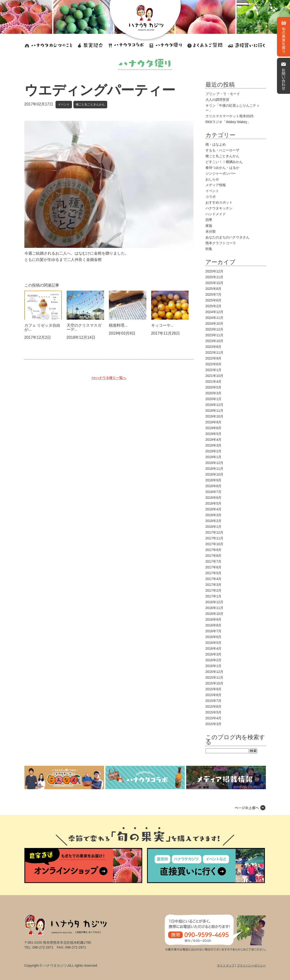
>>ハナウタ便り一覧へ (109, 378)
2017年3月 (214, 585)
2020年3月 (214, 393)
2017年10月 (215, 544)
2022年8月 (214, 364)
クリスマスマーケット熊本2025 (230, 116)
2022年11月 (215, 353)
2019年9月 (214, 422)
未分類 (211, 231)
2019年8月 (214, 428)
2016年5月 (214, 643)
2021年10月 (215, 376)
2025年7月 (214, 295)
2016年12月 (215, 602)
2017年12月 (215, 532)
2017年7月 (214, 561)
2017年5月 (214, 573)
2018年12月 (215, 463)
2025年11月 (215, 277)
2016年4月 (214, 648)
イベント (64, 104)
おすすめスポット (219, 202)
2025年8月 (214, 289)
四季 (209, 220)
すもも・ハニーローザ (222, 150)
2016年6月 (214, 637)
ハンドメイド (216, 214)
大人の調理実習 (217, 100)
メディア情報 (216, 185)
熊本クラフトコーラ (221, 243)
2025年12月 (215, 271)
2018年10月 (215, 474)
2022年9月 (214, 358)
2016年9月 (214, 619)
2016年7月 (214, 631)
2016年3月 (214, 654)
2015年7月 (214, 701)
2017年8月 (214, 556)
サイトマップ (226, 965)
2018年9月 (214, 480)
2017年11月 (215, 538)
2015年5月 (214, 712)
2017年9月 (214, 550)
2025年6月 (214, 300)
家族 (209, 226)
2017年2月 (214, 590)
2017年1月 (214, 596)
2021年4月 (214, 382)
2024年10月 (215, 324)
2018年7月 (214, 492)
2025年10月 (215, 283)
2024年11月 (215, 318)
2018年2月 (214, 521)
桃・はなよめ (216, 144)
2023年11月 (215, 335)
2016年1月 (214, 666)
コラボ (211, 197)
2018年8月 (214, 486)
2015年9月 (214, 689)
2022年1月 (214, 370)
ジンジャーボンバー (221, 173)
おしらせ (212, 179)
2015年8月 (214, 695)
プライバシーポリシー (251, 965)
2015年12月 (215, 672)
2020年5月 (214, 387)
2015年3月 (214, 724)
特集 (209, 249)
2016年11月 (215, 608)
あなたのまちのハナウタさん (227, 237)
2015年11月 (215, 678)
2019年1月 (214, 457)
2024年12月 (215, 312)
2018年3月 (214, 515)
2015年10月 (215, 683)
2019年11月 (215, 411)
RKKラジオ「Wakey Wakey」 (228, 122)
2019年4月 (214, 440)
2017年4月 (214, 579)
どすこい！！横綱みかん (224, 162)
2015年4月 (214, 718)
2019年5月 (214, 434)
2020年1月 (214, 399)
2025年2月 (214, 306)
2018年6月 (214, 498)
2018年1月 (214, 527)
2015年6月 (214, 707)
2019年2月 (214, 451)
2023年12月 (215, 329)
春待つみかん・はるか (222, 168)
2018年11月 (215, 469)
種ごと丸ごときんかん (90, 104)
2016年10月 (215, 614)
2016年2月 (214, 660)
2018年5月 (214, 503)
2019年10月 (215, 416)
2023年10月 (215, 341)
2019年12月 (215, 405)
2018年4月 (214, 509)
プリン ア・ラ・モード (223, 94)
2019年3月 (214, 445)
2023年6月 (214, 347)
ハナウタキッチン (219, 208)
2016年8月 (214, 625)
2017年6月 (214, 567)
